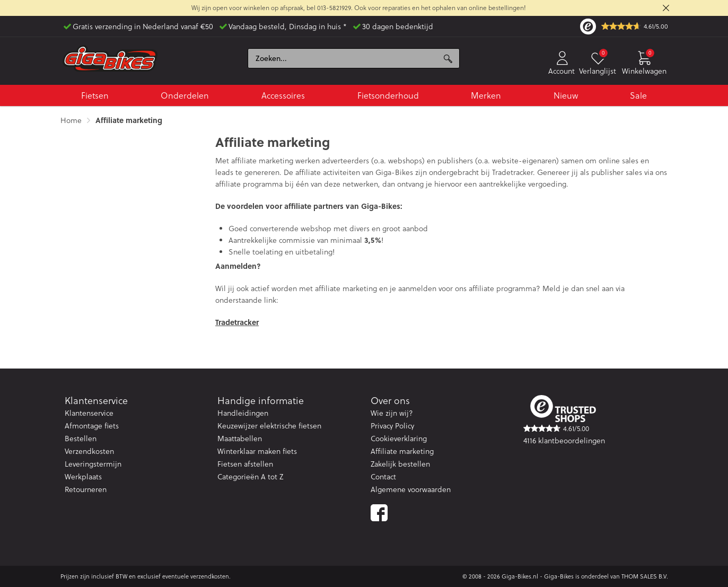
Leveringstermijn (93, 464)
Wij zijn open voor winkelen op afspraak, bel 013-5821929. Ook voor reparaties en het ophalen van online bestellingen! (359, 8)
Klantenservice (89, 413)
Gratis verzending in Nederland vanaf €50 (143, 27)
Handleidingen (243, 413)
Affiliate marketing (402, 451)
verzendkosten (210, 576)
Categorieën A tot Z (250, 477)
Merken (486, 95)
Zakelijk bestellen (400, 464)
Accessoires (283, 95)
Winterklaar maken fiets (257, 451)
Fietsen (95, 95)
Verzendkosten (89, 451)
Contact (383, 477)
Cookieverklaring (399, 439)
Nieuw (566, 95)
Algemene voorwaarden (411, 489)
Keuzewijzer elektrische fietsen (269, 426)
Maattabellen (240, 439)
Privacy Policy (392, 426)
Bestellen (81, 439)
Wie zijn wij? (392, 413)
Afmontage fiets (92, 426)
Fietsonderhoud (388, 95)
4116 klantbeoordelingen (564, 441)
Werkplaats (83, 477)
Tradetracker (237, 322)
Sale (638, 95)
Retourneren (86, 489)
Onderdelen (185, 95)
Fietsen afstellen (245, 464)
